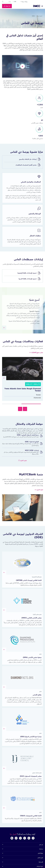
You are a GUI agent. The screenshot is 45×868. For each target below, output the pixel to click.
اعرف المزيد (40, 497)
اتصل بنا (14, 834)
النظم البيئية (39, 16)
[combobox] (6, 2)
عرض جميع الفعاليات (37, 360)
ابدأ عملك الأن (7, 6)
